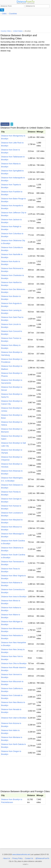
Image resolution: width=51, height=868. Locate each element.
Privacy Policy (18, 858)
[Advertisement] (25, 22)
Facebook (5, 124)
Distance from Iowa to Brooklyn (14, 597)
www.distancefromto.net (21, 854)
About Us (7, 858)
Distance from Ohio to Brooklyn (14, 663)
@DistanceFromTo (42, 858)
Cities (4, 14)
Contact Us (29, 858)
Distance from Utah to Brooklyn (14, 718)
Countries (13, 14)
